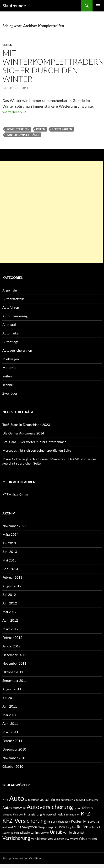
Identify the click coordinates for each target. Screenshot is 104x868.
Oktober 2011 (13, 672)
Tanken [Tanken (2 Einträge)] (15, 833)
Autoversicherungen (17, 350)
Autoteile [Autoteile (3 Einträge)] (19, 808)
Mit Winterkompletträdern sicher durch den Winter (53, 66)
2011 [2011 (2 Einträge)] (5, 800)
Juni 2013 (10, 552)
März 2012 (10, 629)
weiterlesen (14, 112)
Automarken (11, 333)
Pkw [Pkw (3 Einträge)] (62, 827)
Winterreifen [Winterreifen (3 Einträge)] (88, 839)
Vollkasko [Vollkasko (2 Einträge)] (59, 839)
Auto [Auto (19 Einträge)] (17, 798)
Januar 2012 (11, 646)
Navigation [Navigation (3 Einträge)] (29, 827)
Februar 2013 (12, 577)
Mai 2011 (9, 715)
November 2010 (14, 758)
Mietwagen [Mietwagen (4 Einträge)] (92, 821)
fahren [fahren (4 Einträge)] (87, 808)
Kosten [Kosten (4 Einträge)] (77, 821)
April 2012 (10, 620)
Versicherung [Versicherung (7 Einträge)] (16, 838)
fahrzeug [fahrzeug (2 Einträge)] (7, 814)
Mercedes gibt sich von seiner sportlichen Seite (37, 450)
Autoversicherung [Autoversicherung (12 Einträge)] (50, 807)
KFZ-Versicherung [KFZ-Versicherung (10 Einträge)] (25, 820)
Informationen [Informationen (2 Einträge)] (72, 814)
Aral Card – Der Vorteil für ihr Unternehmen (34, 442)
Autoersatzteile (14, 299)
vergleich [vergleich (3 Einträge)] (69, 832)
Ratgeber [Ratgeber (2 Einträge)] (71, 827)
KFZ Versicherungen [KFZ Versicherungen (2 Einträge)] (59, 822)
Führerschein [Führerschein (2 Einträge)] (50, 814)
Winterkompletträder (23, 135)
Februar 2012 (12, 638)
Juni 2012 (10, 603)
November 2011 (14, 663)
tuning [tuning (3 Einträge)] (35, 832)
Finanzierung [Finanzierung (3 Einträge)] (33, 814)
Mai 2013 (9, 560)
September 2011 (15, 680)
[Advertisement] (51, 212)
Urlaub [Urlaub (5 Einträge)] (56, 832)
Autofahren (11, 307)
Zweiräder (10, 393)
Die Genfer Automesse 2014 (23, 433)
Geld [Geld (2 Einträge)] (61, 814)
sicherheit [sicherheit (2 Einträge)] (95, 827)
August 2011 (12, 689)
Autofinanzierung (15, 316)
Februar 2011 (12, 741)
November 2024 (14, 526)
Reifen (7, 45)
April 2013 (10, 569)
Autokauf (9, 325)
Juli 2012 (9, 595)
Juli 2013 (9, 543)
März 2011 (10, 732)
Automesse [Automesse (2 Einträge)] (92, 800)
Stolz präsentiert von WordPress (23, 858)
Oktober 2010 (13, 766)
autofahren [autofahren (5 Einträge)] (50, 799)
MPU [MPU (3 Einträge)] (17, 827)
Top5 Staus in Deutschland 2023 (26, 425)
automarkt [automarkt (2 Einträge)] (79, 800)
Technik (8, 385)
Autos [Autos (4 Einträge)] (7, 808)
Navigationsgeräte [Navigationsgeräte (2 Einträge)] (48, 827)
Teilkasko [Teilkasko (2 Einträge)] (25, 833)
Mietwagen (11, 359)
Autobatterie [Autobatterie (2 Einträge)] (32, 800)
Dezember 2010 (14, 749)
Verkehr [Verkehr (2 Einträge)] (81, 833)
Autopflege (11, 342)
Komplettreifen (18, 129)
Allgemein (10, 290)
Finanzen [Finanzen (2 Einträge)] (18, 814)
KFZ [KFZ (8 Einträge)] (85, 814)
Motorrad (9, 368)
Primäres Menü (98, 6)
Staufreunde (14, 6)
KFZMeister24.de (15, 495)
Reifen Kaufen (62, 129)
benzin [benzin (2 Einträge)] (78, 808)
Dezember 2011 (14, 655)
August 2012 (12, 586)
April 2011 (10, 723)
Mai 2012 (9, 612)
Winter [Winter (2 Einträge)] (74, 839)
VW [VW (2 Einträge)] (67, 839)
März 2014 (10, 534)
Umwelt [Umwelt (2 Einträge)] (45, 833)
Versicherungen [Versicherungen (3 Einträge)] (42, 839)
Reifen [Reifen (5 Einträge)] (83, 827)
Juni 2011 (10, 706)
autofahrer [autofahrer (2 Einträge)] (67, 800)
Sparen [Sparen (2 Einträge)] (6, 833)
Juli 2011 (9, 698)
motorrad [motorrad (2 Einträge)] (8, 827)
